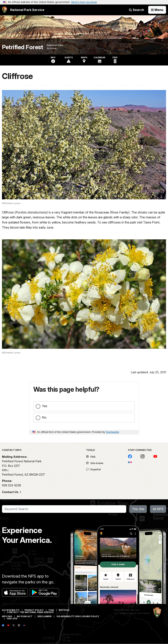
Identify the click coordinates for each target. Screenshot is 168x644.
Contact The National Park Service (30, 612)
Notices (64, 610)
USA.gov (12, 619)
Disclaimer (44, 616)
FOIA (51, 610)
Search (137, 10)
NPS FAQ (7, 616)
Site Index (95, 463)
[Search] (64, 509)
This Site (138, 509)
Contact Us (11, 492)
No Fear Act (25, 616)
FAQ (91, 457)
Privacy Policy (34, 610)
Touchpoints (112, 432)
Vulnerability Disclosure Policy (78, 616)
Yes (45, 406)
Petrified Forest (22, 47)
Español (93, 469)
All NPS (158, 509)
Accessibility (11, 610)
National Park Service (127, 610)
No (44, 417)
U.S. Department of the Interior (132, 613)
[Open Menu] (157, 10)
